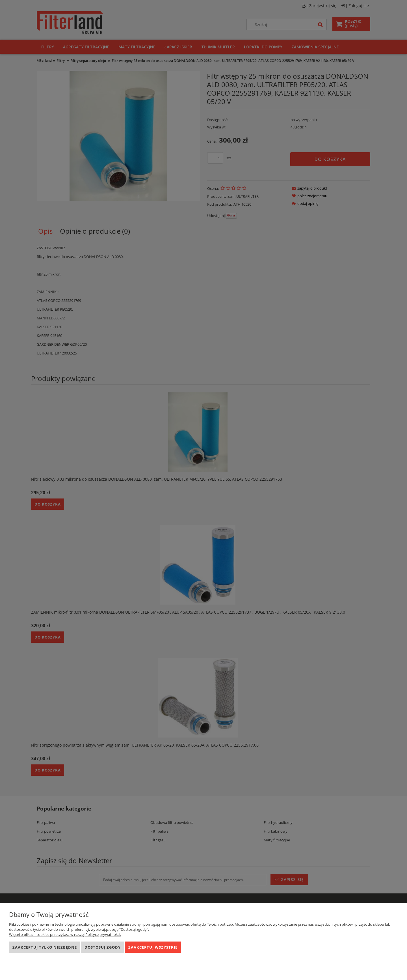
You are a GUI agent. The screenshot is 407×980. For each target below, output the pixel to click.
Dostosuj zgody (103, 947)
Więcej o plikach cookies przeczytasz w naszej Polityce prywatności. (65, 934)
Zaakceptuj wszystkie (153, 947)
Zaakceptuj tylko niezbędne (45, 947)
